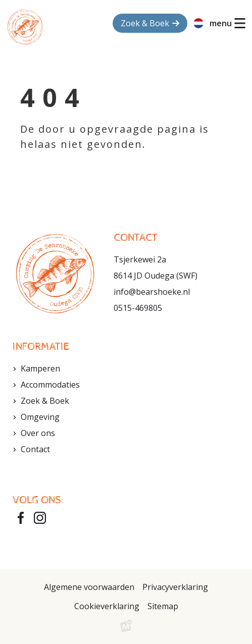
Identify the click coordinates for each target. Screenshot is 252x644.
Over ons (38, 433)
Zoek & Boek (45, 401)
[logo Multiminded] (126, 628)
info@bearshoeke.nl (152, 292)
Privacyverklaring (175, 587)
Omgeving (40, 417)
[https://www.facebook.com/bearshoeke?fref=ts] (21, 518)
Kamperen (40, 368)
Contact (35, 449)
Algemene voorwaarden (89, 587)
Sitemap (163, 606)
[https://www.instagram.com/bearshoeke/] (40, 518)
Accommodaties (50, 385)
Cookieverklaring (107, 606)
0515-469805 (138, 308)
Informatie (41, 347)
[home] (25, 27)
